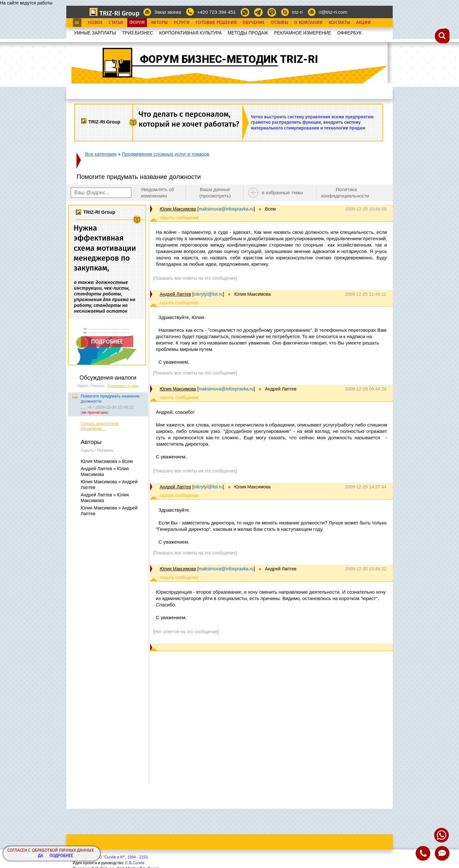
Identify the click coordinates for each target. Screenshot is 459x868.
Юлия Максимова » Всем (107, 461)
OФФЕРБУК (350, 33)
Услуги (182, 23)
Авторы (159, 23)
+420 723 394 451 (216, 12)
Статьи (116, 23)
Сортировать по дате (123, 386)
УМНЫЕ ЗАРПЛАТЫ (95, 33)
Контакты (339, 23)
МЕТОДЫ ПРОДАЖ (248, 33)
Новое (95, 23)
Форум (137, 23)
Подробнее (61, 856)
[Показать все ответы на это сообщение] (195, 278)
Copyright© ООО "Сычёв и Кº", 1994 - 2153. (111, 857)
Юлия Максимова (178, 209)
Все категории (101, 154)
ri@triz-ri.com (333, 12)
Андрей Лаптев (175, 294)
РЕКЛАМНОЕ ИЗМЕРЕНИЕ (303, 33)
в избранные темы (283, 193)
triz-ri (297, 12)
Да (40, 856)
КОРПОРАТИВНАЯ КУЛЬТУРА (190, 33)
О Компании (308, 23)
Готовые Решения (216, 23)
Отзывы (279, 23)
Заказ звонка (168, 12)
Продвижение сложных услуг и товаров (165, 154)
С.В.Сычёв (135, 863)
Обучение (254, 23)
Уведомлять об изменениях (158, 193)
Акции (363, 23)
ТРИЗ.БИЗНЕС (138, 33)
